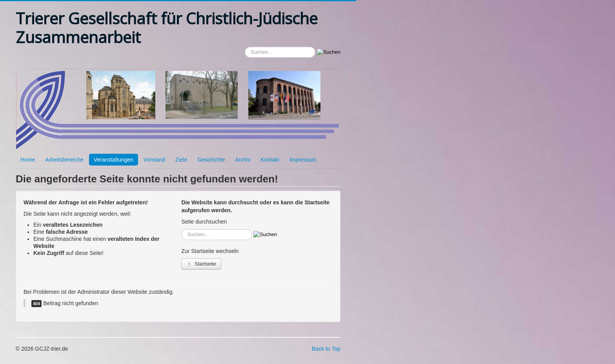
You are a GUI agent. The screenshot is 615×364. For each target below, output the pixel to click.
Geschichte (211, 160)
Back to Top (326, 349)
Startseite (201, 264)
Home (28, 160)
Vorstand (154, 160)
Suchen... (245, 47)
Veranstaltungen (114, 160)
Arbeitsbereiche (64, 160)
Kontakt (270, 160)
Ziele (181, 160)
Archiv (243, 160)
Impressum (303, 160)
